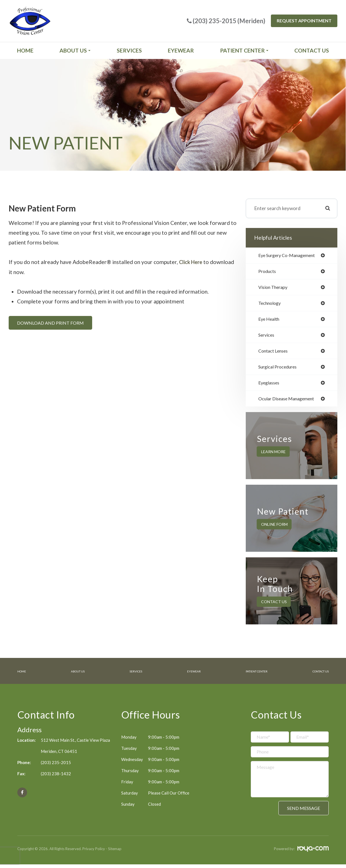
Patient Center (250, 675)
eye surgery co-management (291, 256)
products (268, 272)
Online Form (274, 528)
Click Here (192, 262)
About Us (76, 675)
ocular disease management (290, 403)
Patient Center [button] (244, 50)
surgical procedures (280, 370)
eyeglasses (270, 386)
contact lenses (275, 354)
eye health (270, 321)
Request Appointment (304, 21)
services (268, 337)
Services (129, 50)
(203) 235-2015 (56, 766)
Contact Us (312, 50)
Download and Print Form (50, 323)
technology (271, 305)
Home (25, 50)
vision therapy (275, 288)
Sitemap (115, 852)
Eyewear (181, 50)
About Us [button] (75, 50)
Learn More (273, 456)
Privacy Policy (94, 852)
